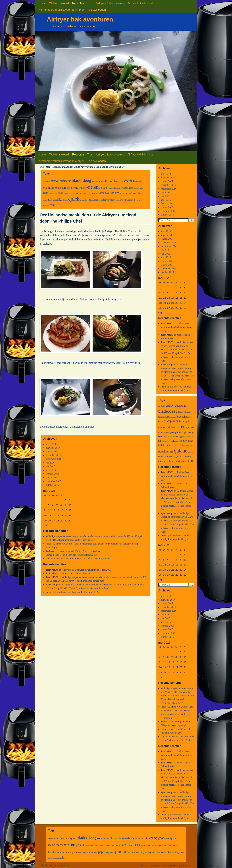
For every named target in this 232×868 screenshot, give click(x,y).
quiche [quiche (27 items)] (75, 199)
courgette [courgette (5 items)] (65, 188)
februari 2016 (52, 474)
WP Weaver (186, 865)
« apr (46, 525)
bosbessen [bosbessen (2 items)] (119, 181)
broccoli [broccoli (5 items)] (128, 181)
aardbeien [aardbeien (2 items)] (47, 181)
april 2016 (51, 470)
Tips (90, 3)
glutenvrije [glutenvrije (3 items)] (138, 188)
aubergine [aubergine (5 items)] (66, 181)
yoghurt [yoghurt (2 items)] (46, 205)
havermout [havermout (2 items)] (53, 193)
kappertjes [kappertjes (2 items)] (67, 193)
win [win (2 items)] (137, 200)
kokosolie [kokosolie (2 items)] (86, 193)
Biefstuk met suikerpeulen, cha (57, 427)
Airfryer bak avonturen (80, 19)
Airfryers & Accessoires (110, 3)
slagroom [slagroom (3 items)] (106, 200)
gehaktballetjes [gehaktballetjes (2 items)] (113, 188)
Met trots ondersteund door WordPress (156, 865)
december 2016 (53, 455)
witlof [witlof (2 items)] (141, 200)
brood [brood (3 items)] (136, 181)
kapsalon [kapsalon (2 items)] (75, 193)
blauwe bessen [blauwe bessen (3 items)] (98, 181)
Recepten (78, 3)
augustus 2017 (53, 448)
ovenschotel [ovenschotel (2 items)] (48, 200)
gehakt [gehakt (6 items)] (103, 188)
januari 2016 (52, 477)
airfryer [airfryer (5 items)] (55, 181)
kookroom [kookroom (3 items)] (95, 193)
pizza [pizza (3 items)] (65, 200)
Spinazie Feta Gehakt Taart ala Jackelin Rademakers (72, 555)
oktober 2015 (52, 485)
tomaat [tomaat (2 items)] (118, 200)
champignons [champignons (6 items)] (51, 188)
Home (42, 3)
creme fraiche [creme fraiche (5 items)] (79, 188)
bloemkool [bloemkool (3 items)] (110, 181)
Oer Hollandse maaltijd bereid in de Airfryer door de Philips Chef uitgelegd (81, 299)
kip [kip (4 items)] (80, 193)
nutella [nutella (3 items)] (137, 193)
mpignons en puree (84, 427)
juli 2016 (50, 463)
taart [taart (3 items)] (113, 200)
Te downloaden (97, 10)
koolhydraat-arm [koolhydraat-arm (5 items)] (110, 193)
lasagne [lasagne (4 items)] (124, 193)
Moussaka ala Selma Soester (76, 573)
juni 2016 (50, 466)
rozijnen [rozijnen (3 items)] (98, 200)
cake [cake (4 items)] (141, 181)
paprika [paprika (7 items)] (57, 199)
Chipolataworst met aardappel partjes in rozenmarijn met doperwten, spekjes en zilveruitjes (90, 363)
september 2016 (54, 459)
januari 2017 (52, 451)
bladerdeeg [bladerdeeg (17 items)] (81, 180)
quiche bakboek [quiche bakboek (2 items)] (88, 200)
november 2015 (53, 481)
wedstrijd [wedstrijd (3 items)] (131, 200)
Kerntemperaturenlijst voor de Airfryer (61, 10)
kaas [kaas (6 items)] (60, 193)
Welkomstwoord (59, 3)
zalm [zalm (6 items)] (53, 205)
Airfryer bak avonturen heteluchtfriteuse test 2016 (86, 570)
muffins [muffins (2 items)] (131, 193)
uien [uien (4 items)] (124, 200)
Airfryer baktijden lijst (140, 3)
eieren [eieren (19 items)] (93, 187)
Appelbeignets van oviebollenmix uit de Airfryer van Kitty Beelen (78, 558)
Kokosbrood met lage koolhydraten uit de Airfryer (80, 592)
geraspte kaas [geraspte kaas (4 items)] (126, 188)
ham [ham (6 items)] (46, 193)
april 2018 (51, 444)
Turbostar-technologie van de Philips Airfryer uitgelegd (73, 551)
